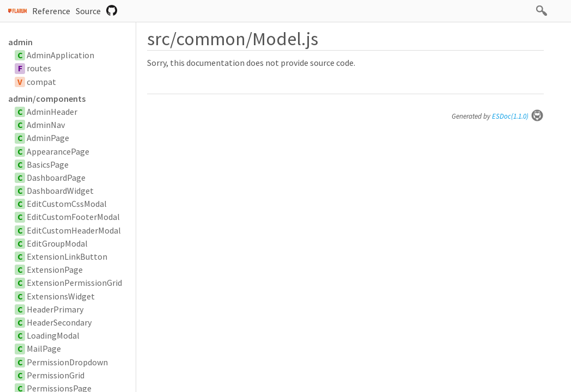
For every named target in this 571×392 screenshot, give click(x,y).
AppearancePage (58, 151)
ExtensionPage (55, 269)
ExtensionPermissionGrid (74, 283)
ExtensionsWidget (61, 296)
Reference (51, 11)
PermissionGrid (56, 375)
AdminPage (48, 138)
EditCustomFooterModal (73, 217)
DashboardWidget (60, 191)
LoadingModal (53, 335)
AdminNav (46, 125)
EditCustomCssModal (67, 204)
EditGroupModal (57, 243)
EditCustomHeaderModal (74, 230)
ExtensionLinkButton (67, 256)
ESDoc (518, 116)
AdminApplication (60, 55)
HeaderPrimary (55, 309)
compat (41, 82)
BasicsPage (48, 164)
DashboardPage (56, 177)
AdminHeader (52, 112)
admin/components (47, 99)
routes (39, 68)
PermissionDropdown (67, 362)
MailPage (44, 348)
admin (20, 42)
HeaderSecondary (59, 322)
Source (88, 11)
